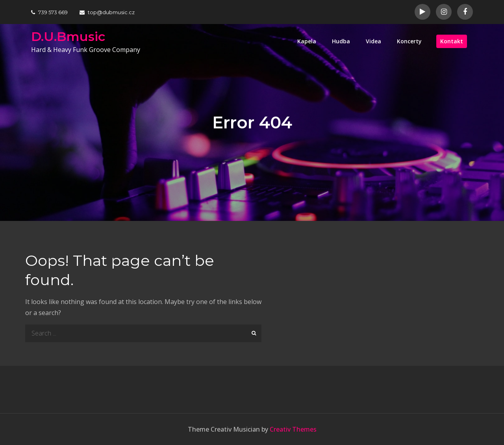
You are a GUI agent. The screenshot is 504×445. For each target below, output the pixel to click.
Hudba (341, 41)
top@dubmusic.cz (107, 12)
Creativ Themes (293, 429)
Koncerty (409, 41)
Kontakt (452, 41)
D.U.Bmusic (68, 36)
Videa (373, 41)
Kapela (307, 41)
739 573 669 (49, 12)
